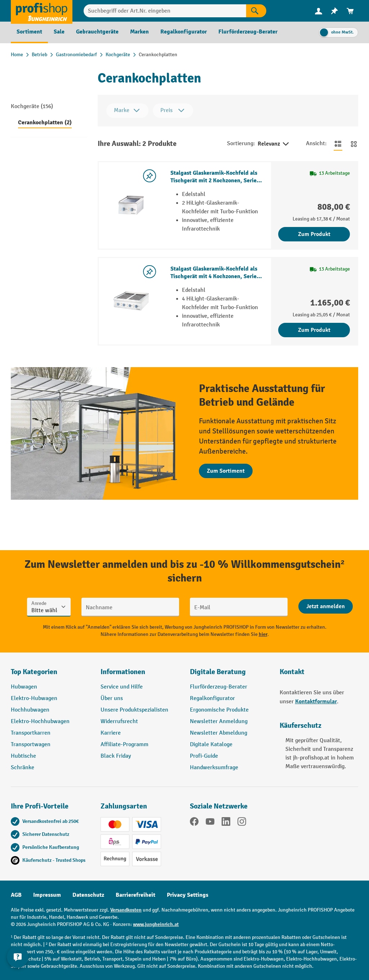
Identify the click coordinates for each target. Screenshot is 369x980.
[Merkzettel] (334, 11)
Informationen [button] (123, 672)
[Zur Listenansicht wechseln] (338, 144)
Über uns (112, 698)
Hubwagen (24, 687)
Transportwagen (31, 745)
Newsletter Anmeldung (219, 721)
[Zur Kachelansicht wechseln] (354, 144)
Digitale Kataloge (211, 745)
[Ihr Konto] (319, 11)
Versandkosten (126, 910)
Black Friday (116, 756)
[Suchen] (256, 11)
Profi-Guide (204, 756)
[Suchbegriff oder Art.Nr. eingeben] (165, 11)
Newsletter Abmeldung (219, 733)
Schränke (23, 768)
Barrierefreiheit (135, 895)
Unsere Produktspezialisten (134, 710)
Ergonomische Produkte (219, 710)
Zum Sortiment (226, 471)
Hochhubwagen (30, 710)
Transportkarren (31, 733)
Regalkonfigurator (212, 698)
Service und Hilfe (122, 687)
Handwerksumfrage (214, 768)
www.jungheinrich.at (156, 924)
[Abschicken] (326, 606)
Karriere (111, 733)
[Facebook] (194, 823)
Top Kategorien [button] (34, 672)
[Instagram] (242, 823)
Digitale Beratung (218, 672)
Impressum (47, 895)
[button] (229, 675)
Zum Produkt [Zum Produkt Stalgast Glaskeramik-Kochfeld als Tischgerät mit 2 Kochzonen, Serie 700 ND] (314, 234)
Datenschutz (88, 895)
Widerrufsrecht (119, 721)
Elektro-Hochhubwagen (40, 721)
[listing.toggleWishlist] (150, 176)
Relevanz (274, 144)
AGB (16, 895)
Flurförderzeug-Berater (219, 687)
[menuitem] (319, 11)
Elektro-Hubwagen (34, 698)
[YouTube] (210, 823)
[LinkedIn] (226, 823)
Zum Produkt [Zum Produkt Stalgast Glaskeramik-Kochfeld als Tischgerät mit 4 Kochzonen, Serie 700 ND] (314, 330)
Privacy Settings (188, 895)
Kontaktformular (316, 701)
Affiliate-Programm (125, 745)
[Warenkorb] (350, 11)
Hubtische (23, 756)
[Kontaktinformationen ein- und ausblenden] (18, 962)
